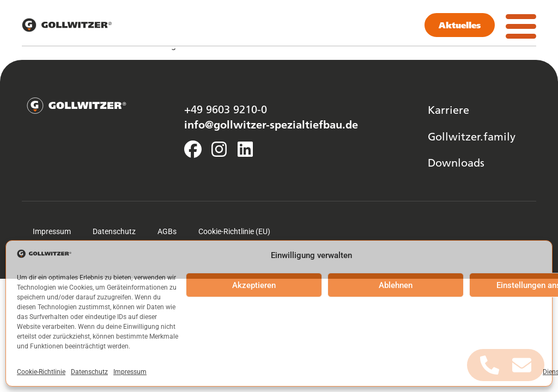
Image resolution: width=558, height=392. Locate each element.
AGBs (167, 231)
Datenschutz (89, 372)
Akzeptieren (254, 285)
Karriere (448, 109)
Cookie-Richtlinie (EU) (234, 231)
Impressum (130, 372)
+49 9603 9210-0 (226, 109)
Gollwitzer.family (472, 136)
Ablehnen (396, 285)
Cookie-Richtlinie (41, 372)
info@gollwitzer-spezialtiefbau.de (271, 124)
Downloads (456, 162)
